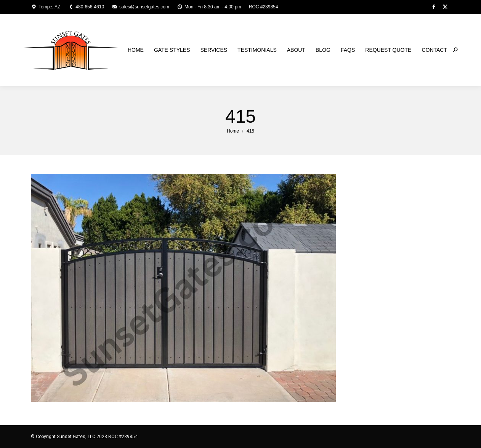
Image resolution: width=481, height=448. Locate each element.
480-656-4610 (86, 7)
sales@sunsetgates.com (140, 7)
